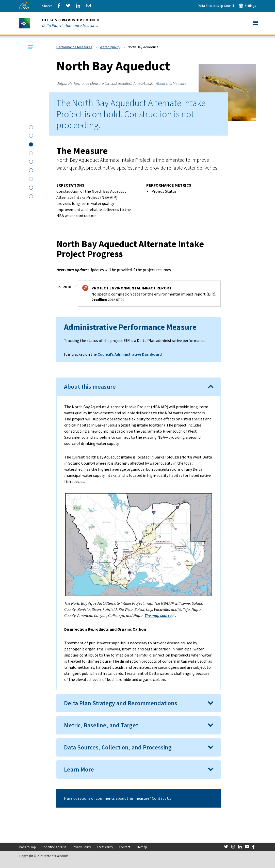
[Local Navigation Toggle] (30, 47)
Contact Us (161, 798)
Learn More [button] (79, 769)
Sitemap (141, 847)
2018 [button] (67, 287)
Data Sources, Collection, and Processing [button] (118, 747)
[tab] (138, 387)
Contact (124, 847)
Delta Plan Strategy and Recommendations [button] (121, 703)
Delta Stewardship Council (216, 6)
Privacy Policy (81, 847)
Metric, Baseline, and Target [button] (101, 725)
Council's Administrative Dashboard (130, 354)
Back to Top (28, 847)
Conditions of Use (54, 847)
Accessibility (105, 847)
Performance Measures (74, 47)
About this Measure (171, 83)
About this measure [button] (90, 387)
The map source (160, 615)
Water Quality (110, 47)
